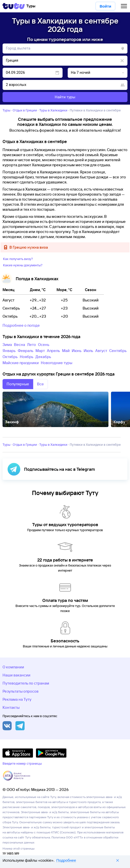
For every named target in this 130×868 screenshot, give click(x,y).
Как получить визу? (18, 259)
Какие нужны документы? (23, 265)
